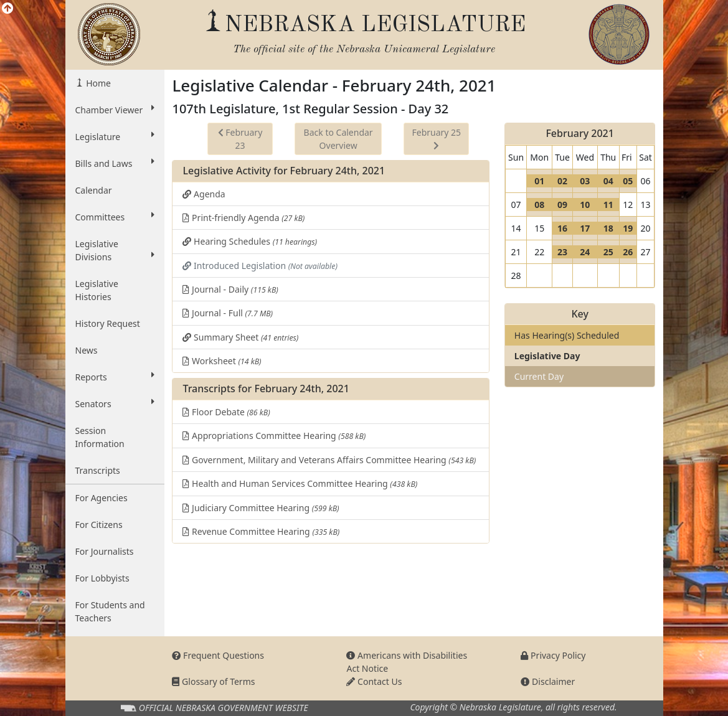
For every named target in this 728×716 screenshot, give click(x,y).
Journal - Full (228, 313)
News (87, 350)
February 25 (436, 138)
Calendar (94, 190)
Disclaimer (548, 681)
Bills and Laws (115, 163)
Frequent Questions (218, 655)
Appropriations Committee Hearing (274, 436)
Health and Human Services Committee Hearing (300, 483)
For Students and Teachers (110, 611)
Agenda (204, 194)
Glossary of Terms (213, 681)
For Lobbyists (102, 578)
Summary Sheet (240, 337)
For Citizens (99, 525)
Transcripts (98, 470)
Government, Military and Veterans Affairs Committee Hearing (329, 460)
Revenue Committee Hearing (261, 531)
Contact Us (374, 681)
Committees (115, 217)
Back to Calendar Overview (338, 139)
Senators (115, 403)
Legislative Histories (97, 290)
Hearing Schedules (250, 241)
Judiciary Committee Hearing (261, 508)
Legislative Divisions (115, 250)
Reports (115, 377)
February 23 (240, 139)
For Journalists (105, 551)
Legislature (115, 136)
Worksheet (222, 361)
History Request (108, 323)
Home (97, 83)
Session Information (100, 437)
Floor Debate (226, 412)
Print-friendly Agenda (243, 218)
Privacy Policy (553, 655)
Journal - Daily (230, 289)
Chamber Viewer (115, 110)
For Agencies (102, 498)
